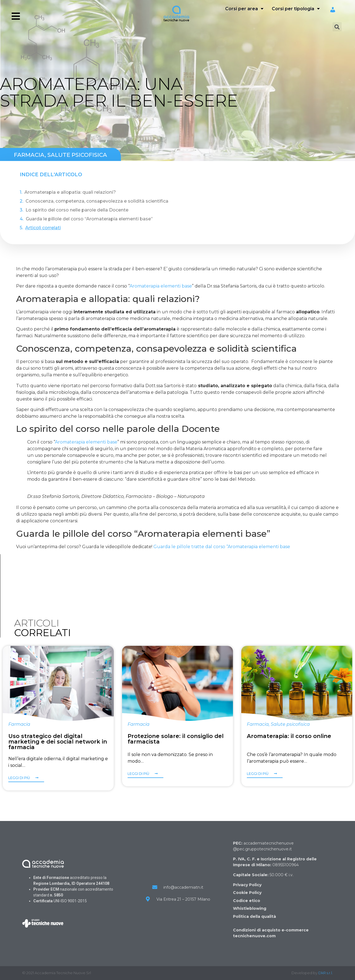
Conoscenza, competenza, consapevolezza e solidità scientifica (97, 201)
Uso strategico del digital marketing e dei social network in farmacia (58, 742)
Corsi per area (244, 9)
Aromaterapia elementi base (161, 286)
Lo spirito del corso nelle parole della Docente (77, 210)
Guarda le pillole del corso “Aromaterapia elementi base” (89, 219)
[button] (26, 779)
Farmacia (29, 155)
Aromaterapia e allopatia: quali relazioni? (70, 192)
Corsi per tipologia (296, 9)
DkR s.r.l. (326, 973)
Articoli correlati (43, 228)
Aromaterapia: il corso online (289, 736)
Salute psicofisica (77, 155)
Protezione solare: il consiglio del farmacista (176, 739)
